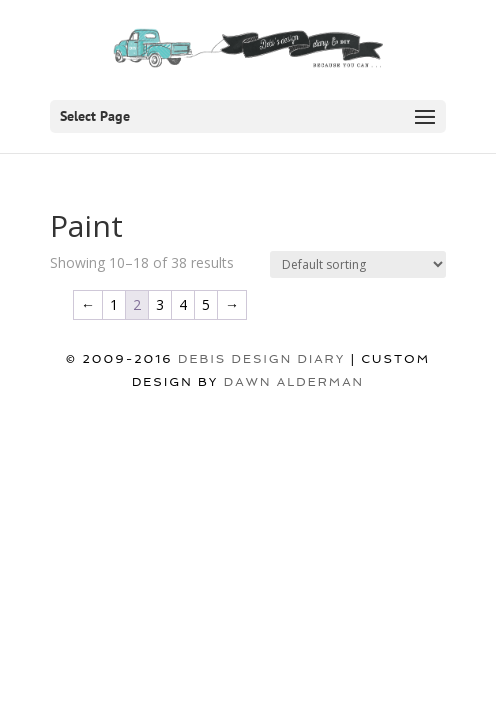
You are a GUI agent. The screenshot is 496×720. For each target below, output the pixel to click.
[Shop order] (358, 264)
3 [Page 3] (160, 304)
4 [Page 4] (183, 304)
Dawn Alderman (294, 382)
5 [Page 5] (206, 304)
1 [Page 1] (114, 304)
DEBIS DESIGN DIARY (261, 359)
